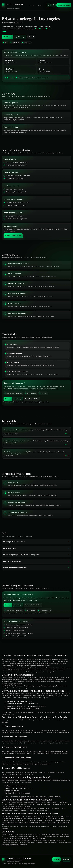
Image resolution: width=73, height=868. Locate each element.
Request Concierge (64, 5)
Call (31, 37)
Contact (39, 5)
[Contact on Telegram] (49, 5)
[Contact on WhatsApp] (54, 5)
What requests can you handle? (36, 542)
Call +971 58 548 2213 (32, 399)
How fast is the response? (36, 561)
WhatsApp (20, 37)
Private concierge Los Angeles (43, 809)
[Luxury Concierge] (13, 5)
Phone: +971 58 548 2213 (33, 605)
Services (32, 5)
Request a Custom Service (13, 236)
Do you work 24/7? (36, 548)
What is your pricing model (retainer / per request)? (36, 555)
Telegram (7, 37)
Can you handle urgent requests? (36, 568)
